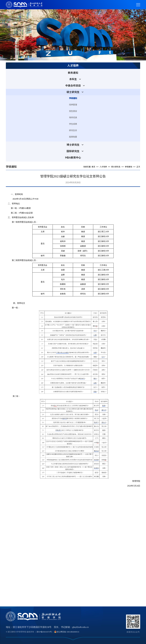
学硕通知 (73, 99)
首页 (93, 168)
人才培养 (103, 168)
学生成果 (73, 125)
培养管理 (73, 106)
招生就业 (73, 112)
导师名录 (73, 118)
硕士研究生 (116, 168)
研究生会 (73, 131)
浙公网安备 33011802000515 (68, 632)
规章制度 (73, 138)
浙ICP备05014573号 (44, 632)
